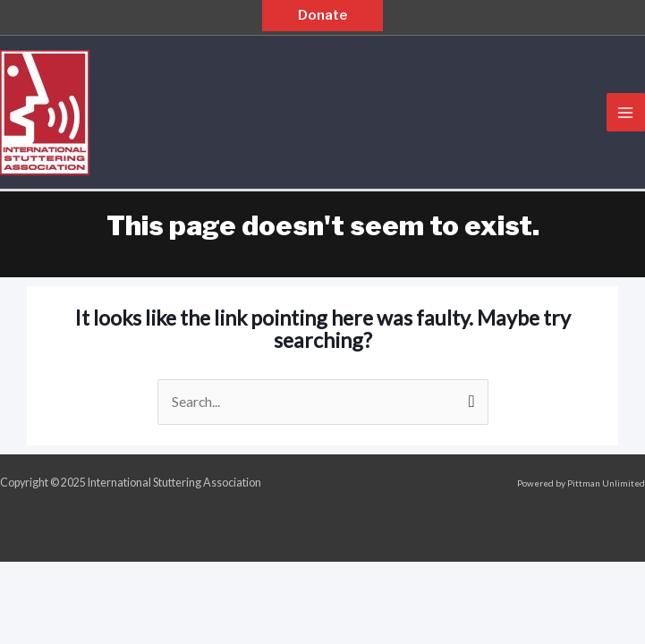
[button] (322, 16)
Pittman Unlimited (606, 483)
